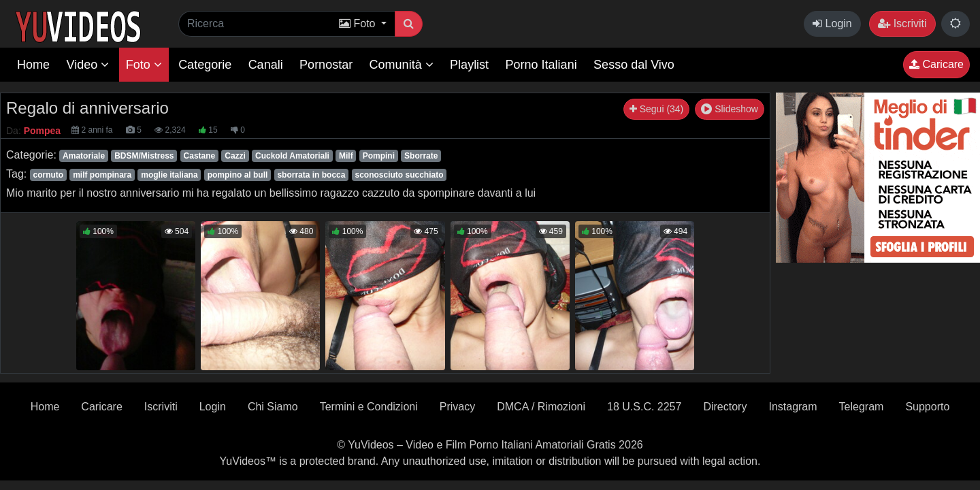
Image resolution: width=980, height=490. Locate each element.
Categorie (205, 65)
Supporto (927, 407)
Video (87, 65)
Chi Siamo (273, 407)
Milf (346, 156)
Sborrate (421, 156)
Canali (266, 65)
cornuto (48, 175)
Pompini (379, 156)
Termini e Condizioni (369, 407)
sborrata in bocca (311, 175)
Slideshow (730, 109)
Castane (200, 156)
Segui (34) (656, 109)
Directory (725, 407)
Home (33, 65)
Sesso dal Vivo (634, 65)
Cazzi (235, 156)
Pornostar (326, 65)
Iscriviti (902, 23)
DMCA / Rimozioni (541, 407)
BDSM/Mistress (144, 156)
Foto (144, 65)
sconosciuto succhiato (399, 175)
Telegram (862, 407)
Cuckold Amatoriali (292, 156)
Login (832, 23)
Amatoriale (84, 156)
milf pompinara (102, 175)
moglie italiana (169, 175)
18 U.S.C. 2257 (644, 407)
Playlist (469, 65)
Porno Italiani (541, 65)
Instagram (793, 407)
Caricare (936, 64)
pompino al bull (238, 175)
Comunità (402, 65)
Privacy (457, 407)
